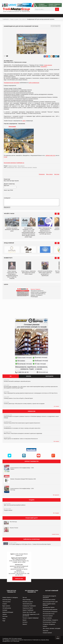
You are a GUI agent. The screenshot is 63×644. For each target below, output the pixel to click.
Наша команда (27, 600)
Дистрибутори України (49, 607)
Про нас (25, 597)
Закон (4, 619)
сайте (24, 121)
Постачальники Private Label (50, 602)
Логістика (5, 616)
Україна (29, 376)
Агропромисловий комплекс (50, 609)
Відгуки (25, 620)
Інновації (5, 610)
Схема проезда (48, 65)
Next (58, 214)
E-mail (5, 157)
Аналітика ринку (7, 600)
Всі (11, 376)
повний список (55, 534)
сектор (19, 167)
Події (4, 621)
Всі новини (56, 441)
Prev (56, 214)
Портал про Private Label (29, 612)
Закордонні (49, 376)
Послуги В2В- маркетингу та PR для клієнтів (31, 615)
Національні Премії (28, 608)
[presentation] (16, 210)
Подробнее (44, 67)
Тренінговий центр (27, 604)
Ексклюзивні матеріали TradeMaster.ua (14, 163)
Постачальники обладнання (50, 612)
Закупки (5, 614)
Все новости (23, 19)
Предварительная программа (12, 83)
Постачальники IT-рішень (49, 622)
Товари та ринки (14, 19)
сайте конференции (34, 83)
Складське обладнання (49, 624)
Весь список (49, 174)
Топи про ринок (6, 602)
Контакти (25, 622)
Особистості (8, 258)
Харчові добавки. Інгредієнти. (51, 620)
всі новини (56, 406)
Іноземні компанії (47, 633)
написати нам (19, 579)
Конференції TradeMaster (29, 606)
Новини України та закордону (10, 597)
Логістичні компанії (48, 616)
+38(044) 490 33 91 (50, 155)
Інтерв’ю (5, 604)
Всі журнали (56, 495)
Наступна (57, 174)
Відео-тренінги (6, 606)
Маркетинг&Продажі (8, 612)
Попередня (42, 174)
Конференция (10, 167)
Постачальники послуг (49, 614)
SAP (16, 167)
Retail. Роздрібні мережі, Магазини (49, 604)
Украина (35, 167)
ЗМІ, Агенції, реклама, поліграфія (52, 628)
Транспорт (46, 631)
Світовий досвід (7, 608)
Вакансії (25, 624)
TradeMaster (6, 19)
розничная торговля (27, 167)
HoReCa (45, 626)
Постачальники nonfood (49, 600)
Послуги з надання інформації (31, 618)
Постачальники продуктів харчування (49, 597)
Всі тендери (56, 513)
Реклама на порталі (28, 602)
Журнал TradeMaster (28, 610)
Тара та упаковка (47, 618)
